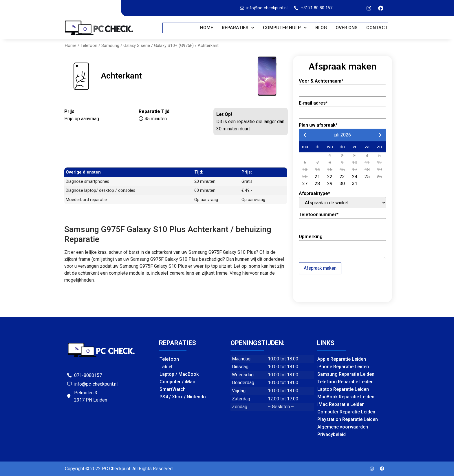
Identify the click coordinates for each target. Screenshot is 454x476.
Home (207, 28)
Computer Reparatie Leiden (346, 412)
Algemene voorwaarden (343, 427)
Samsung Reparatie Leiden (346, 374)
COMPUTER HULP (285, 28)
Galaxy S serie (137, 45)
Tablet (166, 367)
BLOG (321, 28)
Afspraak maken (320, 268)
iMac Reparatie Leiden (341, 404)
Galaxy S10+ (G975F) (174, 45)
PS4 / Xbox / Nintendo (183, 397)
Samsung (110, 45)
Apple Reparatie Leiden (342, 359)
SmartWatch (173, 389)
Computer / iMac (177, 382)
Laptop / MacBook (179, 374)
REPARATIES (238, 28)
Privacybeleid (332, 434)
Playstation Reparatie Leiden (348, 419)
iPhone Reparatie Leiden (343, 367)
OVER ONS (347, 28)
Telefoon (89, 45)
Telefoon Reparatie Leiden (345, 382)
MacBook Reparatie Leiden (346, 397)
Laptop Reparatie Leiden (343, 389)
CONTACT (377, 28)
